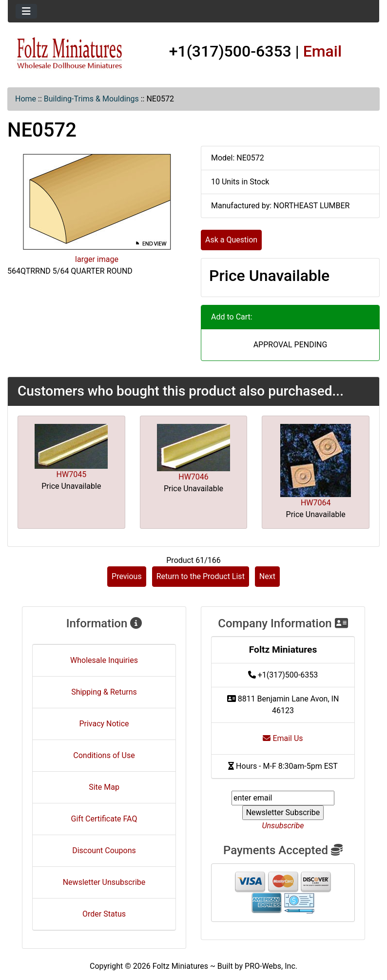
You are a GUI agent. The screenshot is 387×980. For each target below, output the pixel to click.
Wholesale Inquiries (104, 660)
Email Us (283, 738)
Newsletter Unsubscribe (104, 882)
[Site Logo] (70, 53)
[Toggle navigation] (26, 11)
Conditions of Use (104, 755)
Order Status (104, 914)
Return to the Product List (201, 576)
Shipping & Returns (104, 692)
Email (323, 51)
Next (267, 576)
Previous (127, 576)
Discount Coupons (104, 850)
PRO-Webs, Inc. (271, 966)
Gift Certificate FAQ (104, 819)
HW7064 (316, 503)
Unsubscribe (283, 826)
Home (26, 99)
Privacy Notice (104, 724)
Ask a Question (231, 240)
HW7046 (193, 477)
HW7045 (72, 474)
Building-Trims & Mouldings (91, 99)
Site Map (104, 787)
